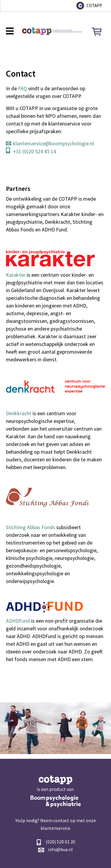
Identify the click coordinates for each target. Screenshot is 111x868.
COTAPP (94, 5)
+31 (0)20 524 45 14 (34, 151)
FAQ (22, 88)
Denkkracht (19, 413)
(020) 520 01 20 (60, 842)
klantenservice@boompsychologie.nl (53, 143)
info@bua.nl (60, 849)
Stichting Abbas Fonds (30, 527)
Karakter (16, 275)
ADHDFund (18, 621)
